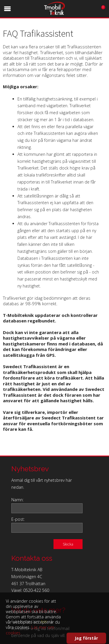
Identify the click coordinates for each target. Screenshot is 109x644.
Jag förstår (86, 638)
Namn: (17, 500)
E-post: (18, 519)
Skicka (68, 544)
